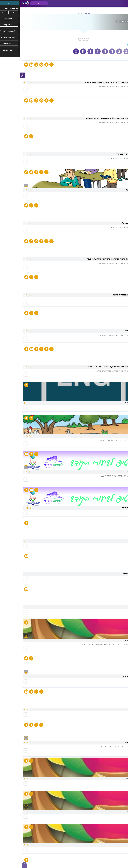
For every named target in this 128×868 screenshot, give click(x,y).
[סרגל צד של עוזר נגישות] (3, 75)
